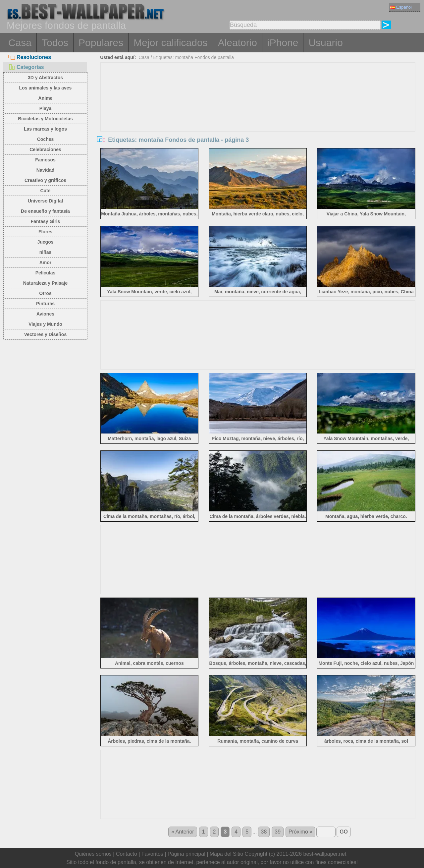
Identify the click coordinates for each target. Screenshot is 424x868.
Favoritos (152, 854)
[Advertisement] (258, 112)
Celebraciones (45, 149)
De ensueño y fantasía (45, 211)
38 (264, 832)
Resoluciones (30, 57)
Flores (45, 232)
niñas (46, 252)
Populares (101, 43)
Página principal (186, 854)
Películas (46, 273)
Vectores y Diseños (45, 334)
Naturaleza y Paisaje (46, 283)
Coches (46, 139)
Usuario (325, 43)
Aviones (45, 314)
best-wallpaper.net (325, 854)
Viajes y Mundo (45, 324)
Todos (55, 43)
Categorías (26, 67)
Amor (46, 262)
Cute (45, 191)
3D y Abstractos (45, 78)
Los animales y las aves (46, 88)
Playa (46, 108)
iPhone (283, 43)
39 (278, 832)
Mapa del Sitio (226, 854)
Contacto (127, 854)
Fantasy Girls (46, 221)
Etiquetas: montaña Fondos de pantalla (193, 57)
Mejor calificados (170, 43)
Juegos (45, 242)
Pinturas (45, 304)
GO (344, 832)
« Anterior (183, 832)
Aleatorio (238, 43)
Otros (45, 293)
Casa (20, 43)
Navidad (45, 170)
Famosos (45, 160)
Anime (46, 98)
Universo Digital (46, 201)
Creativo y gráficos (45, 180)
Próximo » (300, 832)
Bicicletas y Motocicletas (45, 119)
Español (401, 7)
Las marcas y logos (45, 129)
